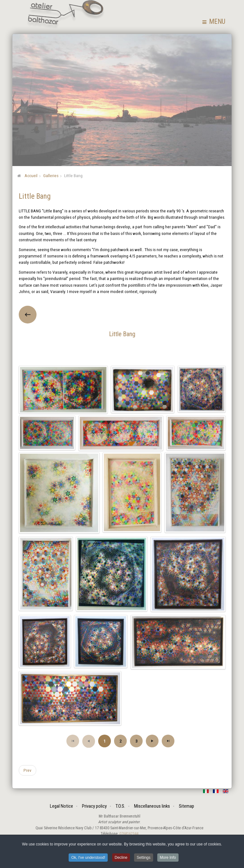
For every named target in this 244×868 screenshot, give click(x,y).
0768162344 (126, 834)
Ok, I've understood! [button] (88, 858)
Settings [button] (143, 858)
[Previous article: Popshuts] (27, 770)
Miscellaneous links (152, 806)
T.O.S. (121, 806)
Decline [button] (121, 858)
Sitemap (187, 806)
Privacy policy (95, 806)
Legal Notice (62, 806)
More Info (168, 858)
